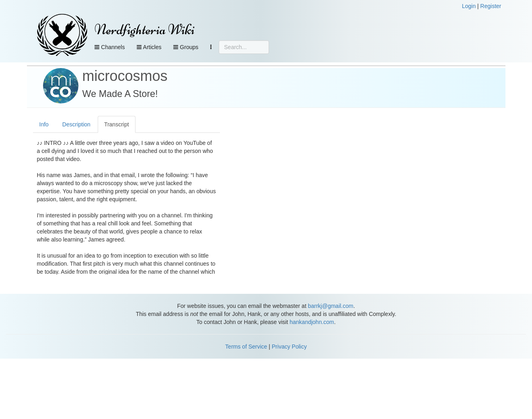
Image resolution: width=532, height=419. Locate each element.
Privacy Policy (289, 347)
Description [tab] (76, 124)
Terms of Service (246, 347)
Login (469, 6)
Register (491, 6)
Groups (186, 47)
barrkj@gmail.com (331, 306)
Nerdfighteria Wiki (145, 30)
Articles (149, 47)
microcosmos (125, 76)
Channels (110, 47)
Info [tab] (44, 124)
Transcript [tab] (117, 124)
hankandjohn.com (312, 322)
